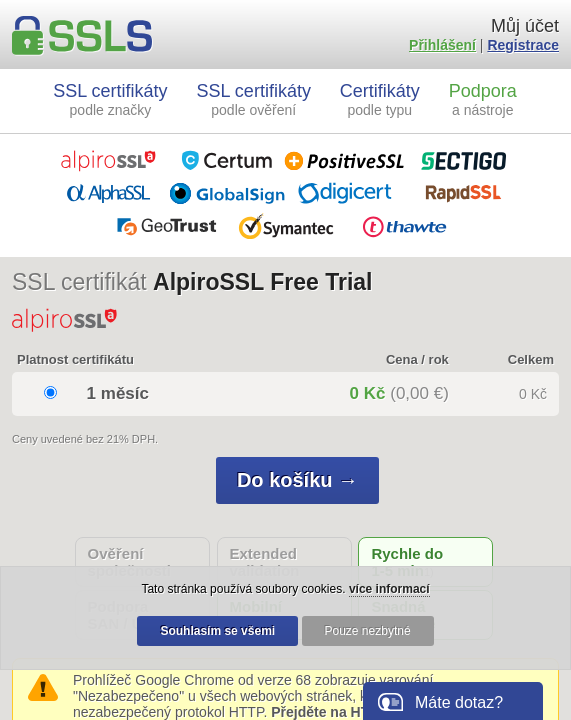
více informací (389, 589)
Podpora (483, 99)
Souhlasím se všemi (217, 631)
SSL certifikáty (110, 99)
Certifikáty (380, 99)
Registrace (523, 45)
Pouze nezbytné (368, 631)
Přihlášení (442, 45)
